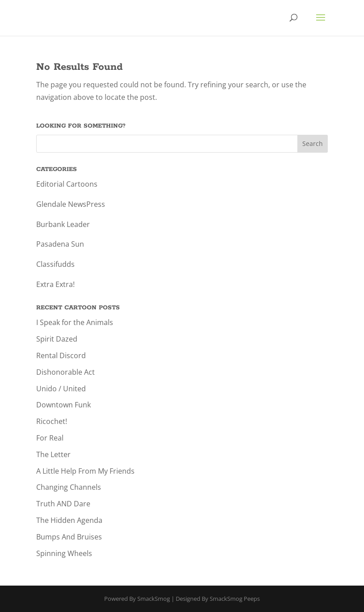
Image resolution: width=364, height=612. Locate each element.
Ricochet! (52, 421)
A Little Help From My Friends (85, 471)
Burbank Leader (63, 224)
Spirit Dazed (57, 339)
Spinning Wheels (64, 553)
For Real (50, 438)
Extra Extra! (55, 284)
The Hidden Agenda (69, 520)
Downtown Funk (63, 405)
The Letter (53, 454)
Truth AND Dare (63, 504)
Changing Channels (69, 487)
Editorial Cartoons (67, 184)
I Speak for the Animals (75, 322)
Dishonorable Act (66, 372)
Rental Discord (61, 355)
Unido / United (61, 389)
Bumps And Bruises (69, 537)
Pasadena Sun (60, 244)
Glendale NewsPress (71, 204)
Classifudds (55, 264)
